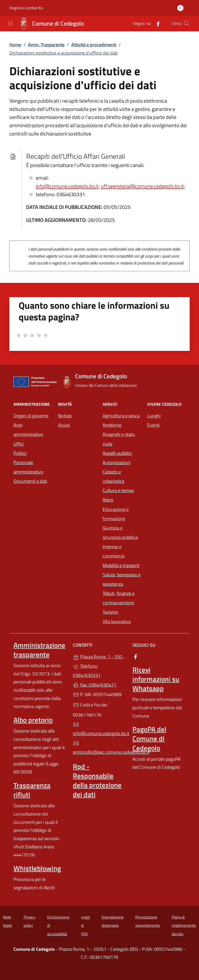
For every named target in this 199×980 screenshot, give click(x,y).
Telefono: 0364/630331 (87, 671)
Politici (20, 453)
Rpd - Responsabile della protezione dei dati (97, 780)
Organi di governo (31, 416)
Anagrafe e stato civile (119, 439)
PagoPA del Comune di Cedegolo (149, 738)
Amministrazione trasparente (39, 650)
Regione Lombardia (26, 8)
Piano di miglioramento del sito (184, 925)
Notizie (65, 416)
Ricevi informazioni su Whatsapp (156, 679)
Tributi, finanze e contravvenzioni (119, 598)
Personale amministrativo (28, 467)
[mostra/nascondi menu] (10, 23)
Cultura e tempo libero (118, 495)
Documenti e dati (30, 481)
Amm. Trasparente (46, 45)
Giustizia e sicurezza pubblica (120, 533)
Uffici (19, 444)
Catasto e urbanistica (113, 476)
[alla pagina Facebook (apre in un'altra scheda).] (156, 23)
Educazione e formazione (116, 514)
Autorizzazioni (117, 462)
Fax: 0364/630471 (95, 685)
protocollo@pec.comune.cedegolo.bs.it (99, 748)
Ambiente (112, 425)
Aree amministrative (28, 430)
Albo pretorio (33, 720)
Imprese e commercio (114, 551)
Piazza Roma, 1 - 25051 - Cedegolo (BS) (99, 656)
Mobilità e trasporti (121, 565)
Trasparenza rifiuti (32, 790)
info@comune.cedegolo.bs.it (99, 729)
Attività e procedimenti (94, 45)
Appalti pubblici (117, 453)
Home (15, 45)
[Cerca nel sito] (187, 24)
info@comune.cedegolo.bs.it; (68, 186)
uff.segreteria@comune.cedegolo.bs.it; (143, 186)
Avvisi (64, 425)
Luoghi (154, 416)
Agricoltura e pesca (121, 416)
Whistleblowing (37, 868)
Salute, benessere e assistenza (122, 579)
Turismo (110, 612)
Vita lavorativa (117, 621)
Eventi (153, 425)
